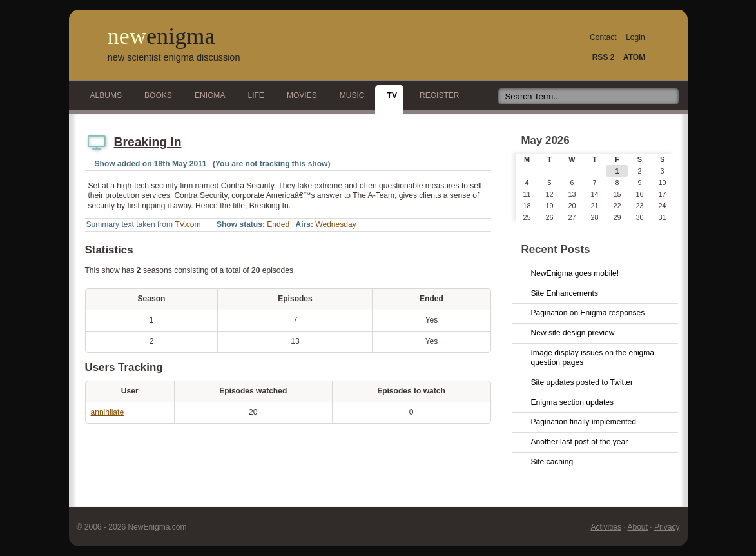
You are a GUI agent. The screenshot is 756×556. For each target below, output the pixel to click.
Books (155, 95)
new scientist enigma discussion (174, 57)
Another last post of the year (580, 442)
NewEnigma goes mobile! (575, 273)
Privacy (667, 527)
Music (349, 95)
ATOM (634, 57)
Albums (103, 95)
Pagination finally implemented (584, 422)
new (161, 36)
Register (436, 95)
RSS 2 (604, 57)
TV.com (188, 224)
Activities (606, 527)
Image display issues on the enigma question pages (593, 358)
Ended (278, 224)
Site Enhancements (565, 293)
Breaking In (148, 142)
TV (389, 95)
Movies (298, 95)
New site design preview (573, 333)
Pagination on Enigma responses (588, 313)
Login (635, 37)
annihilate (108, 412)
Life (252, 95)
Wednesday (335, 224)
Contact (603, 37)
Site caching (552, 462)
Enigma (207, 95)
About (637, 527)
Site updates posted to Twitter (582, 382)
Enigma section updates (573, 402)
